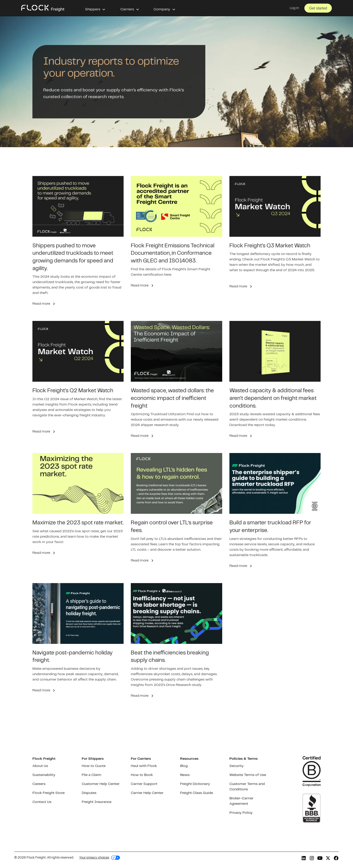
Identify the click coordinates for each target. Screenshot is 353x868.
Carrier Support (144, 784)
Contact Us (42, 802)
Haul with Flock (144, 766)
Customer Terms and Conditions (247, 787)
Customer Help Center (101, 784)
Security (236, 766)
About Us (40, 766)
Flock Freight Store (49, 793)
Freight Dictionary (195, 784)
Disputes (89, 793)
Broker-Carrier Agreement (241, 801)
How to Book (142, 775)
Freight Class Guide (197, 793)
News (185, 775)
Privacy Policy (241, 813)
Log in (294, 8)
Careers (39, 784)
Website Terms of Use (248, 775)
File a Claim (92, 775)
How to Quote (94, 766)
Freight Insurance (97, 802)
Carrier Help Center (147, 793)
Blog (184, 766)
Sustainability (44, 775)
